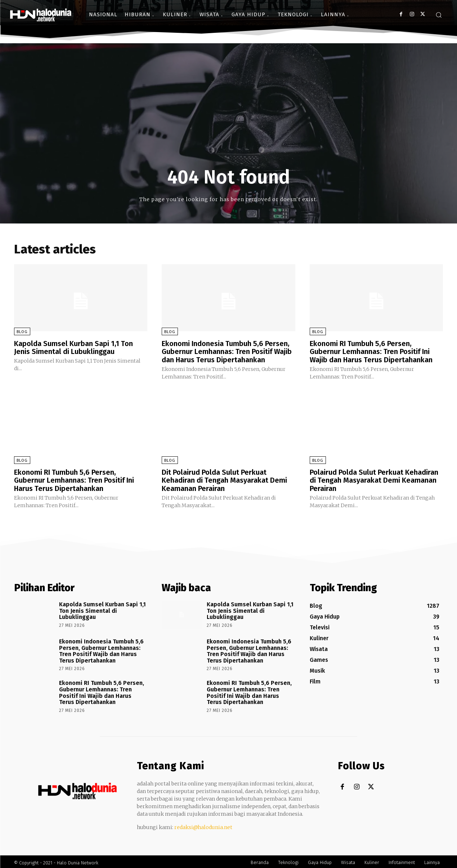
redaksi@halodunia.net (203, 825)
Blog (22, 332)
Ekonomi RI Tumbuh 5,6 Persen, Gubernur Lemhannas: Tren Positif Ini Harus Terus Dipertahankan (74, 479)
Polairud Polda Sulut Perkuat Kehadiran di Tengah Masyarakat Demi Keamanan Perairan (374, 479)
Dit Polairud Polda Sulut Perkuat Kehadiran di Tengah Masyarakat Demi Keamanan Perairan (224, 479)
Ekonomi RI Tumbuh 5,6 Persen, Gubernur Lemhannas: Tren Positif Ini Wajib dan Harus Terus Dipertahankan (371, 351)
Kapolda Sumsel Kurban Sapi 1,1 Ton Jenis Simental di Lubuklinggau (73, 347)
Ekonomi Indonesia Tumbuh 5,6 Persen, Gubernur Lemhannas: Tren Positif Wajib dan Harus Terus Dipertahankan (227, 351)
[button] (439, 15)
